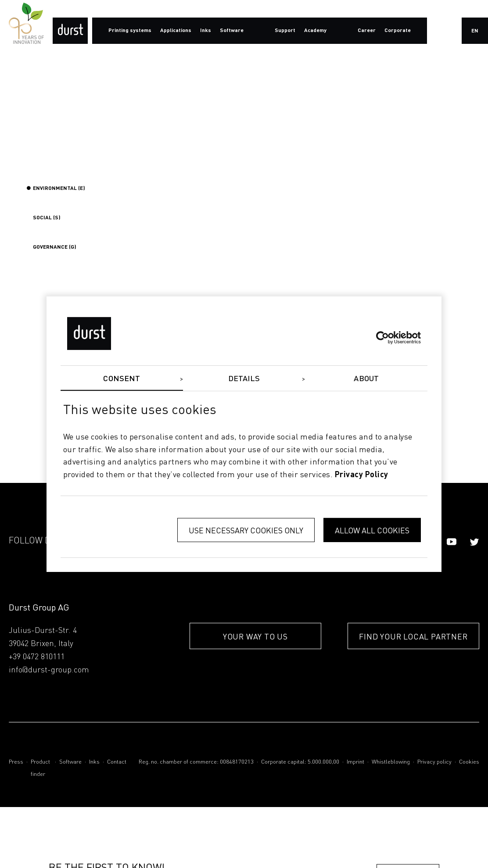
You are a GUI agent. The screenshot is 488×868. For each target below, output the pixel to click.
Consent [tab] (122, 379)
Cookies (469, 762)
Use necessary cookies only (246, 530)
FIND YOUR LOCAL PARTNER (413, 636)
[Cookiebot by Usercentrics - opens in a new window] (382, 338)
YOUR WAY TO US (255, 636)
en (475, 31)
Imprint (355, 762)
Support (285, 31)
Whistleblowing (391, 762)
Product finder (40, 768)
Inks (94, 762)
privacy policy (362, 475)
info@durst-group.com (49, 670)
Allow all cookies (372, 530)
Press (16, 762)
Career (367, 31)
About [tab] (366, 379)
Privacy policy (434, 762)
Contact (117, 762)
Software (70, 762)
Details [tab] (244, 379)
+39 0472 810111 (37, 657)
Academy (315, 31)
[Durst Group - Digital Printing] (70, 31)
